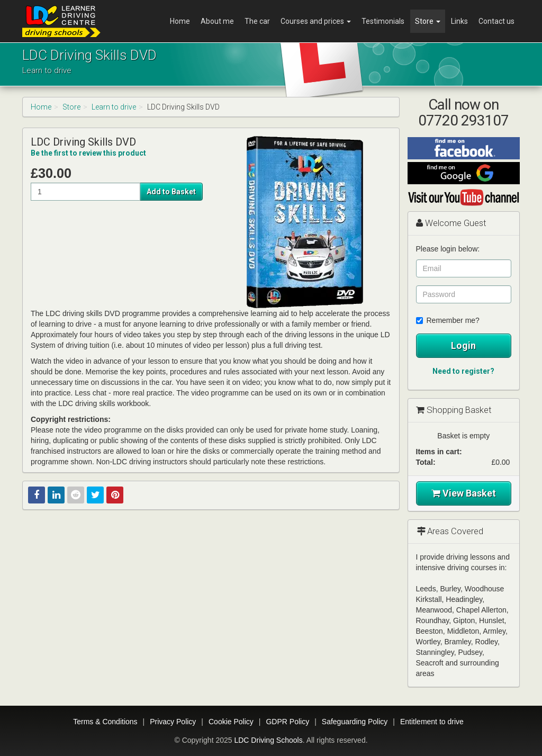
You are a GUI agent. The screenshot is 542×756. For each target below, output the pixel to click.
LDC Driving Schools (268, 740)
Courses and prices (316, 21)
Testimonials (383, 21)
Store (428, 21)
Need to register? (463, 371)
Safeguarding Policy (355, 722)
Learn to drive (114, 107)
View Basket (464, 493)
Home (180, 21)
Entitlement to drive (432, 722)
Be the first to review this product (88, 153)
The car (257, 21)
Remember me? (448, 320)
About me (217, 21)
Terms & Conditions (105, 722)
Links (459, 21)
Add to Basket (171, 192)
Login (463, 345)
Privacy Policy (173, 722)
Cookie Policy (231, 722)
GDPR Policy (287, 722)
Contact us (496, 21)
